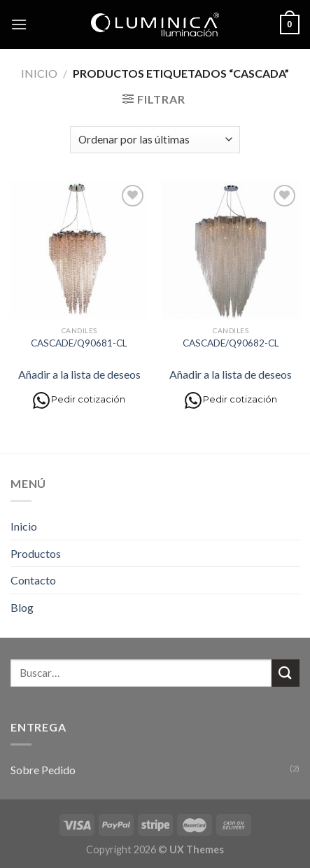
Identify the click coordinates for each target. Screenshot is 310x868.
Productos (36, 553)
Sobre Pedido (43, 770)
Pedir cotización (79, 400)
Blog (22, 607)
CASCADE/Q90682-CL (231, 343)
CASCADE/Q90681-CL (79, 343)
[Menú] (19, 24)
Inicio (39, 73)
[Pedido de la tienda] (155, 140)
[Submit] (286, 673)
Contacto (33, 580)
